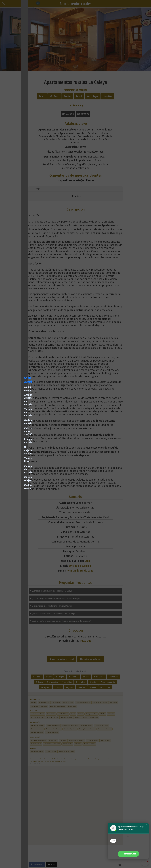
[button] (147, 825)
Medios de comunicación (17, 460)
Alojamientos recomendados (19, 412)
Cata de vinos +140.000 (16, 431)
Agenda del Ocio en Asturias (19, 416)
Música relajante (12, 455)
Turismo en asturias (14, 421)
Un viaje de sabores (14, 441)
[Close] (38, 3)
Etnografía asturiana (15, 436)
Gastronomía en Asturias (17, 426)
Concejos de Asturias (15, 450)
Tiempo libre (10, 446)
